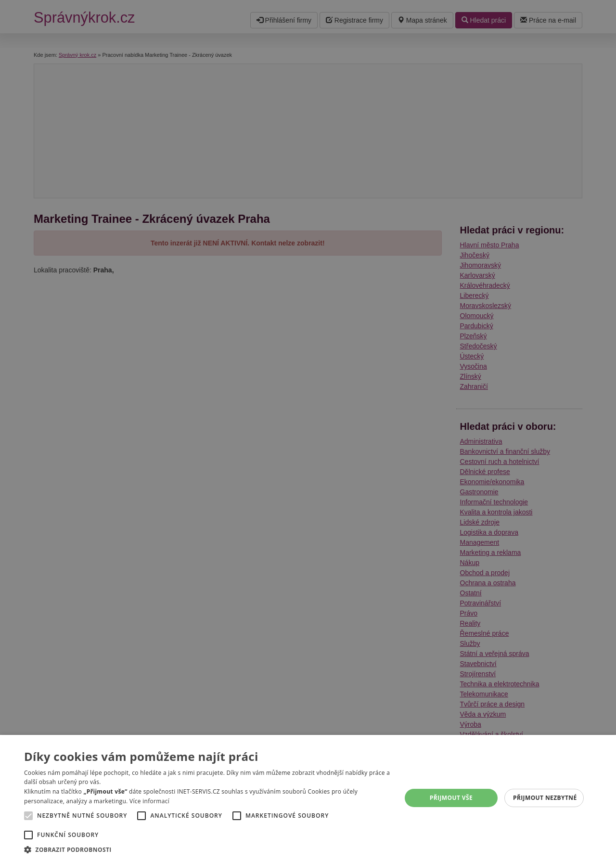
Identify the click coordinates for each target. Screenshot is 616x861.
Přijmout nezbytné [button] (545, 798)
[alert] (308, 430)
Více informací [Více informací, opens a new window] (149, 801)
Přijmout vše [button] (451, 798)
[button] (207, 849)
